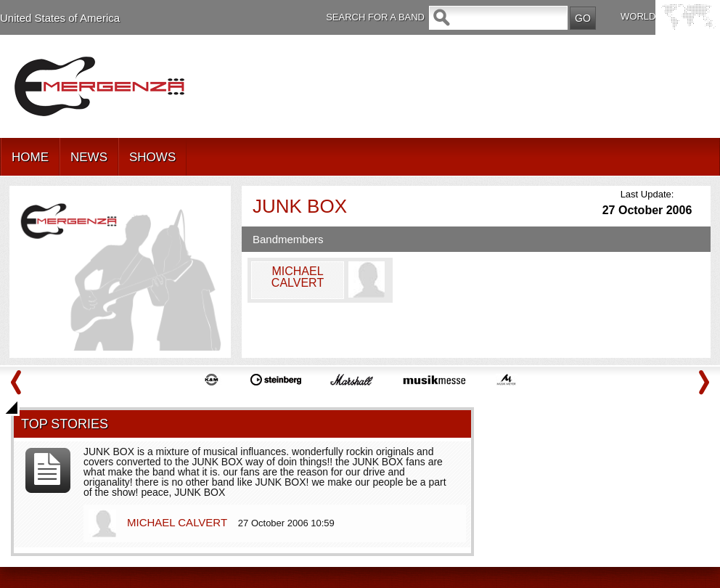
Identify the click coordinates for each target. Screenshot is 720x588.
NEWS (89, 157)
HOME (30, 157)
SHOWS (152, 157)
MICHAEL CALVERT (179, 522)
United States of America (60, 18)
